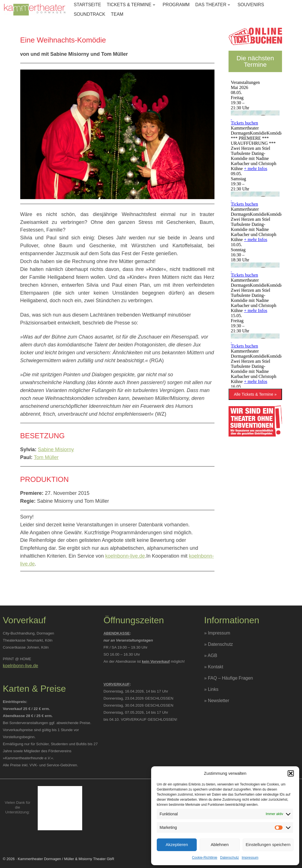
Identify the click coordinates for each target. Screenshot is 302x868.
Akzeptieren (177, 844)
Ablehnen (220, 844)
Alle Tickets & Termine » (255, 394)
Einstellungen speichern (268, 844)
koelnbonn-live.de (125, 556)
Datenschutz (230, 858)
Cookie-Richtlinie (205, 858)
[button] (291, 773)
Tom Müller (46, 457)
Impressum (250, 858)
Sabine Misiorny (56, 449)
